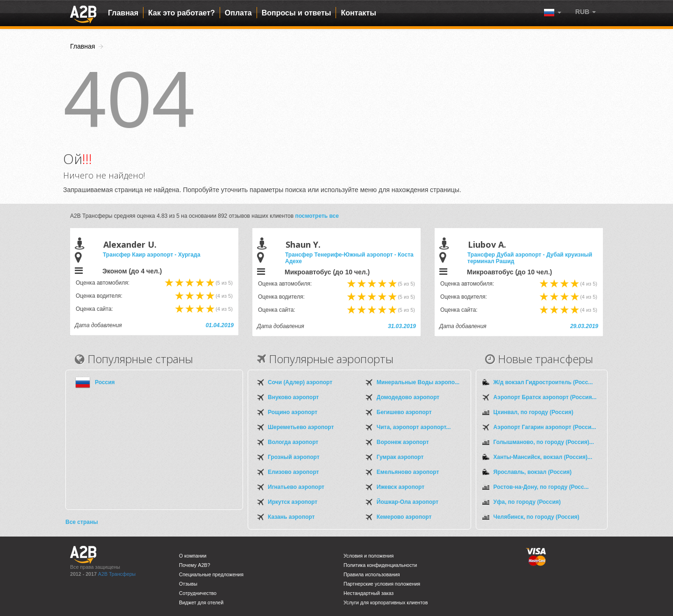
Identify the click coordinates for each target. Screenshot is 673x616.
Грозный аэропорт (294, 457)
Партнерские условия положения (382, 584)
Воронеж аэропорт (403, 442)
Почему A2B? (195, 565)
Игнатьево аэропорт (296, 487)
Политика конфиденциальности (380, 565)
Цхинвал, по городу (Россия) (533, 412)
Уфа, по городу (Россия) (527, 502)
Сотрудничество (198, 593)
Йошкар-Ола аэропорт (408, 502)
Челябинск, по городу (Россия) (537, 517)
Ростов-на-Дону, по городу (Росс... (541, 487)
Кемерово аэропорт (404, 517)
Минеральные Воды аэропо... (418, 382)
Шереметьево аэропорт (301, 427)
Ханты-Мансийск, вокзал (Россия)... (543, 457)
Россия (105, 382)
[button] (586, 12)
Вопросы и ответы (297, 13)
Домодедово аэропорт (408, 397)
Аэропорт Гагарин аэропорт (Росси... (545, 427)
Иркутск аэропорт (293, 502)
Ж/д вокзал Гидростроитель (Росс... (543, 382)
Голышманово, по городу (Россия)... (544, 442)
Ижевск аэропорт (401, 487)
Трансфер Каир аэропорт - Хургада (152, 255)
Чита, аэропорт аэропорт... (414, 427)
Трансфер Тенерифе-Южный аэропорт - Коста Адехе (349, 258)
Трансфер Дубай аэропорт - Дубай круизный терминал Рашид (530, 258)
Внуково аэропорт (293, 397)
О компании (193, 556)
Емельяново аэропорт (408, 472)
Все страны (82, 522)
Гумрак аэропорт (400, 457)
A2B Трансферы (117, 574)
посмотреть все (317, 216)
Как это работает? (182, 13)
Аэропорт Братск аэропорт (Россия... (545, 397)
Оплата (238, 13)
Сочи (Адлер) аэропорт (300, 382)
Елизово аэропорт (293, 472)
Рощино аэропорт (293, 412)
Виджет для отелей (201, 602)
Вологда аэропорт (293, 442)
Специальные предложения (211, 574)
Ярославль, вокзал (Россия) (533, 472)
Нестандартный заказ (369, 593)
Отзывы (188, 584)
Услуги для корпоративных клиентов (386, 602)
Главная (123, 13)
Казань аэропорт (291, 517)
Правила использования (372, 574)
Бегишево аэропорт (404, 412)
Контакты (358, 13)
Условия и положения (369, 556)
